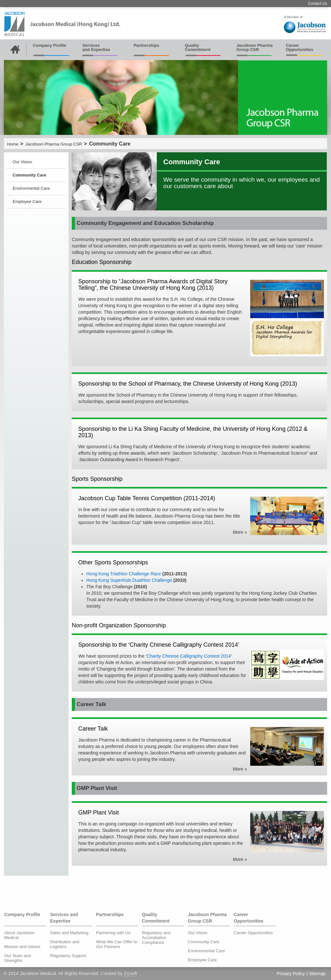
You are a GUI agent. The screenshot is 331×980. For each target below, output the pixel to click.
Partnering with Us (113, 933)
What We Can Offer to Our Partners (117, 944)
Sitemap (317, 974)
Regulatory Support (68, 956)
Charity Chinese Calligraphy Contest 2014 (189, 656)
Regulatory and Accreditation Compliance (156, 938)
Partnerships (146, 45)
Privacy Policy (291, 974)
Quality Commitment (198, 47)
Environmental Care (31, 188)
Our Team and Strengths (17, 958)
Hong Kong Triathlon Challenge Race (124, 574)
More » (240, 532)
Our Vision (22, 162)
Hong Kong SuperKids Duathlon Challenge (129, 580)
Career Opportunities (299, 47)
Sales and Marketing (69, 933)
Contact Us (318, 4)
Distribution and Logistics (65, 944)
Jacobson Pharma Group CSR (254, 47)
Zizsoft (130, 974)
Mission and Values (22, 947)
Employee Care (27, 202)
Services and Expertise (96, 47)
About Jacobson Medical (19, 935)
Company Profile (50, 45)
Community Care (29, 175)
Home (13, 144)
